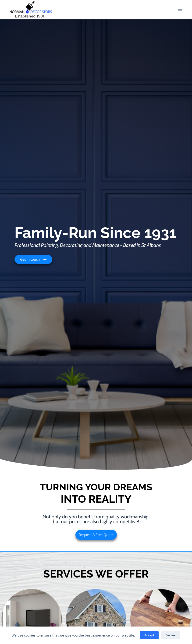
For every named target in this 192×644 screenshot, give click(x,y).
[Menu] (180, 9)
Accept (149, 635)
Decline (171, 635)
